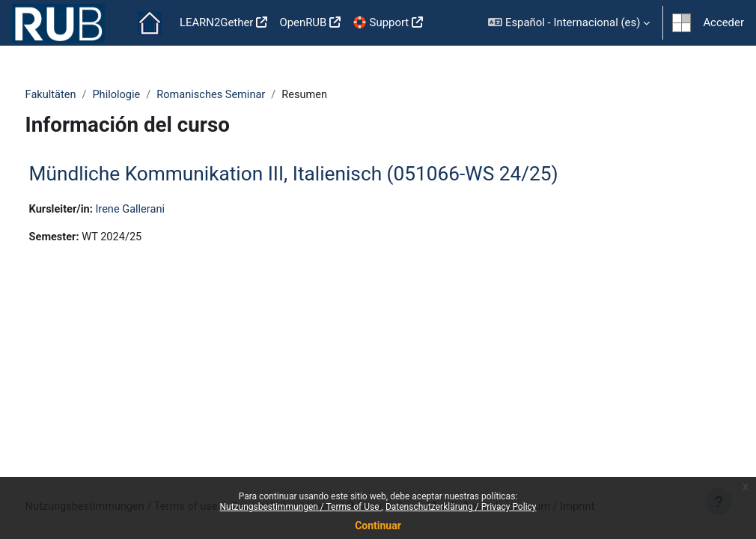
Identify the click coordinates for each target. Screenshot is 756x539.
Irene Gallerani (161, 210)
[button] (569, 23)
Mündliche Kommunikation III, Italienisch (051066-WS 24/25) (321, 174)
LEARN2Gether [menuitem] (217, 22)
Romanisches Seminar (243, 95)
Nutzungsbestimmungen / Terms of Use (300, 507)
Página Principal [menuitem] (150, 23)
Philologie (146, 95)
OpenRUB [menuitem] (303, 22)
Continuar (378, 526)
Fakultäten (79, 95)
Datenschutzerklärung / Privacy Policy (461, 507)
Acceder (723, 22)
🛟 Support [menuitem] (381, 22)
